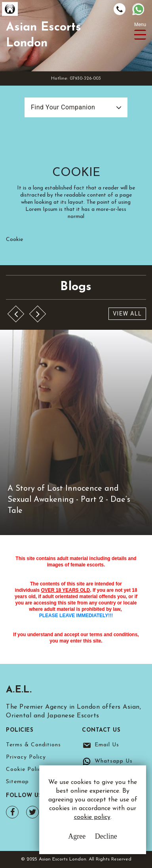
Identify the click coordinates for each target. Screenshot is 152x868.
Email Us (107, 745)
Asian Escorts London (44, 35)
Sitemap (17, 782)
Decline (106, 836)
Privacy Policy (26, 757)
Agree (77, 836)
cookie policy (92, 817)
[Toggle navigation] (140, 35)
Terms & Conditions (33, 745)
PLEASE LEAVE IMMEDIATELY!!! (76, 616)
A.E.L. (19, 690)
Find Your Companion (63, 107)
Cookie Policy (25, 770)
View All (127, 314)
